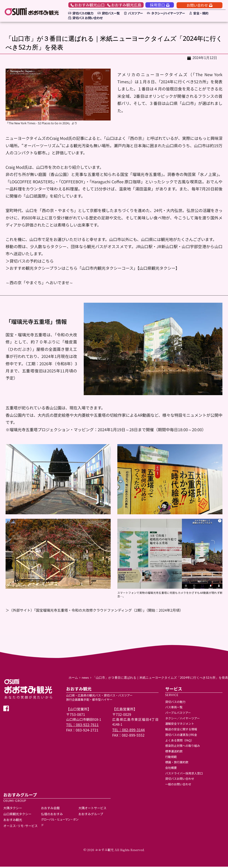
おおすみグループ (91, 815)
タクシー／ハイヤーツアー (182, 719)
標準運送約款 (174, 752)
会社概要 (171, 769)
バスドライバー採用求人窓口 (184, 774)
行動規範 (171, 758)
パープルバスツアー (178, 714)
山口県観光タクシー (17, 815)
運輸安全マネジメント (180, 725)
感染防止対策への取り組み (183, 747)
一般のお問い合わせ (178, 785)
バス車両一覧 (174, 708)
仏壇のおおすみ (52, 815)
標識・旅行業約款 (177, 763)
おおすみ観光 (13, 821)
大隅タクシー (13, 809)
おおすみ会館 (50, 809)
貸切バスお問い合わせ (180, 780)
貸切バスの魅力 (175, 703)
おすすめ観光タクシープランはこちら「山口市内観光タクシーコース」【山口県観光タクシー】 (95, 269)
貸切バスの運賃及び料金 (181, 736)
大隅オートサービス (93, 809)
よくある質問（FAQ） (179, 741)
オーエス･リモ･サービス (20, 827)
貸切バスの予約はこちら (32, 262)
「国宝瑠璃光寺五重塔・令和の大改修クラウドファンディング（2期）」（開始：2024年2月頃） (109, 611)
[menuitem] (80, 13)
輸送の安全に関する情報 (181, 730)
